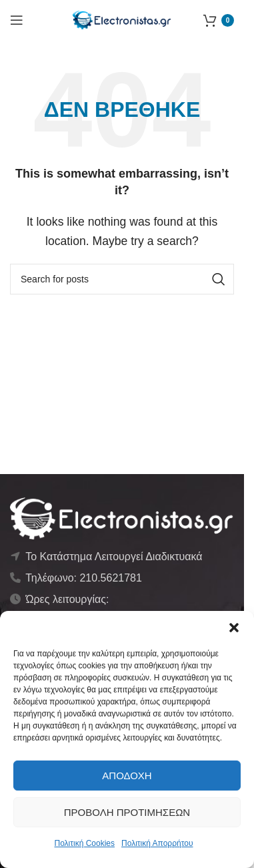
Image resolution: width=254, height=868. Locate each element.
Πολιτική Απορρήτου (157, 843)
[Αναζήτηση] (122, 279)
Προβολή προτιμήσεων (127, 812)
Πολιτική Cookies (85, 843)
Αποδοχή (127, 776)
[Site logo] (122, 19)
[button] (234, 628)
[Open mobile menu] (17, 20)
